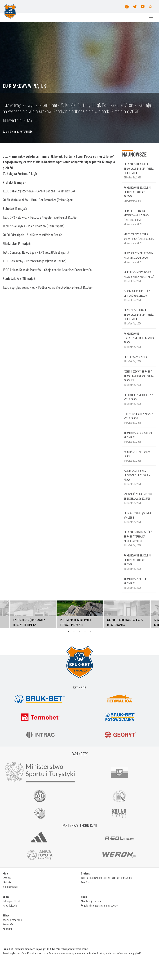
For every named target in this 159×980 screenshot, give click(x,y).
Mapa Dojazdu (10, 905)
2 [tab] (74, 631)
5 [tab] (91, 631)
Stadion (7, 878)
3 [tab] (79, 631)
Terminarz (86, 882)
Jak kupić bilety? (11, 901)
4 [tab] (85, 631)
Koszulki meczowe (12, 920)
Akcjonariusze (10, 887)
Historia (7, 882)
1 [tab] (68, 631)
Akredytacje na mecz (92, 901)
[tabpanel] (80, 614)
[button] (151, 6)
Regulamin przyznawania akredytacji (100, 905)
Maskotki (7, 929)
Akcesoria (8, 924)
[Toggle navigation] (151, 17)
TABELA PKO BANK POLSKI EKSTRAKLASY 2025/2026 (107, 878)
